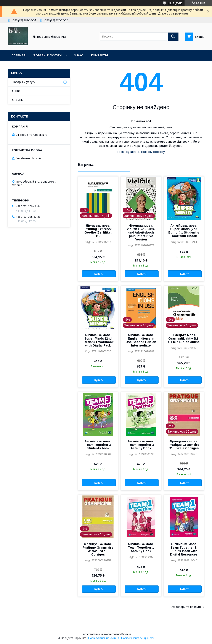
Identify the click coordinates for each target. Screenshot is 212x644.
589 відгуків (175, 3)
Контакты (100, 55)
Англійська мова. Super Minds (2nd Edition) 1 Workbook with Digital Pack (98, 340)
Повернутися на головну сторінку (141, 152)
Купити (99, 274)
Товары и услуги (47, 55)
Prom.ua (126, 634)
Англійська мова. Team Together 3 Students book (98, 445)
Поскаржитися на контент (104, 638)
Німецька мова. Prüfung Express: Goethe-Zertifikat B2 (98, 231)
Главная (19, 55)
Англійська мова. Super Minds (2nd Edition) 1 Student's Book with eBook (184, 231)
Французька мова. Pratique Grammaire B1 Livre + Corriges (184, 445)
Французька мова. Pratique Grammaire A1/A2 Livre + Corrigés (98, 549)
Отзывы (18, 100)
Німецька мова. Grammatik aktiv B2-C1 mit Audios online (184, 338)
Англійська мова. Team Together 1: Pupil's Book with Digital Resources (184, 549)
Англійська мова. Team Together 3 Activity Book (141, 445)
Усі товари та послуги (186, 607)
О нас (79, 55)
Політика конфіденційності (138, 638)
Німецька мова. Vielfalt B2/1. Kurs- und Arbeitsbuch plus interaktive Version (141, 232)
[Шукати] (173, 37)
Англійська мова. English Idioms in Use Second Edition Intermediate (141, 340)
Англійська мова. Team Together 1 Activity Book (141, 548)
